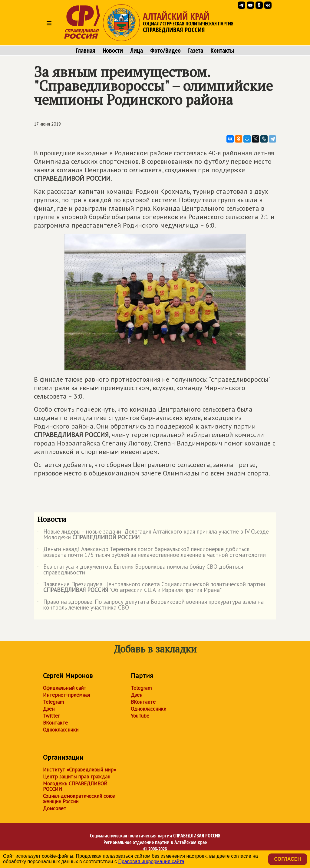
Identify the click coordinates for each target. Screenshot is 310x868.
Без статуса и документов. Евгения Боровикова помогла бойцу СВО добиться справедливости (140, 570)
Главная (86, 51)
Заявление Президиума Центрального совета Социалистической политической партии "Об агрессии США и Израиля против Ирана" (151, 587)
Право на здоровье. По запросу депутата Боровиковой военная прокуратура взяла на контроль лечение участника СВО (150, 605)
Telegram (53, 702)
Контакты (222, 51)
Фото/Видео (165, 51)
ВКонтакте (55, 723)
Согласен (288, 859)
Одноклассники (61, 730)
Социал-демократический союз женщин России (79, 799)
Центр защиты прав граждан (77, 777)
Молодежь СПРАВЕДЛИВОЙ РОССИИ (75, 786)
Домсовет (55, 808)
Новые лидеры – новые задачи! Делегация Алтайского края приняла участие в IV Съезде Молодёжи (153, 535)
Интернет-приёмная (66, 695)
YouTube (140, 716)
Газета (196, 51)
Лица (137, 51)
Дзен (49, 709)
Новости (113, 51)
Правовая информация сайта (151, 861)
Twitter (51, 716)
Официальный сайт (65, 688)
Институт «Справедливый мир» (79, 770)
